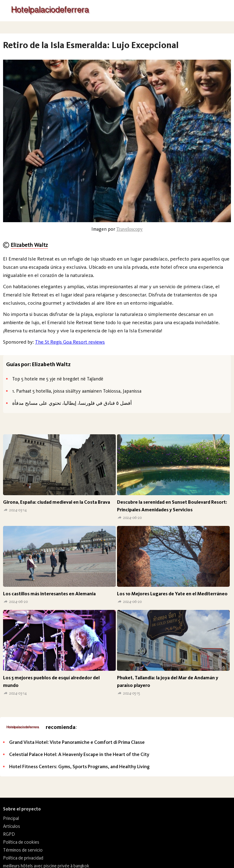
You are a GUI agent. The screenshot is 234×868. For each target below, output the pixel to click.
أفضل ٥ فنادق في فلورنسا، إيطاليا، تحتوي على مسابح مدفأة (72, 403)
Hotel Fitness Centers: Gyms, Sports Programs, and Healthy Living (79, 766)
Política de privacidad (23, 858)
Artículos (12, 826)
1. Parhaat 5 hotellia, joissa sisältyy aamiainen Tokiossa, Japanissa (77, 391)
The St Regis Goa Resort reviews (70, 342)
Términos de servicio (23, 850)
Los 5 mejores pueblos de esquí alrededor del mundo (51, 681)
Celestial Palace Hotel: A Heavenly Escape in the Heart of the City (79, 754)
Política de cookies (21, 842)
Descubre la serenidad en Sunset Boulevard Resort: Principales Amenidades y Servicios (172, 506)
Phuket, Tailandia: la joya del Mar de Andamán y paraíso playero (168, 681)
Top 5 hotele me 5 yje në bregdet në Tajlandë (58, 379)
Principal (11, 818)
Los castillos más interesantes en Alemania (49, 594)
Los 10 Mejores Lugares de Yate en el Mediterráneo (172, 594)
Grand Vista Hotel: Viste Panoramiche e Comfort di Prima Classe (77, 742)
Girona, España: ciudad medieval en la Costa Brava (57, 502)
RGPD (9, 834)
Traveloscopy (130, 229)
